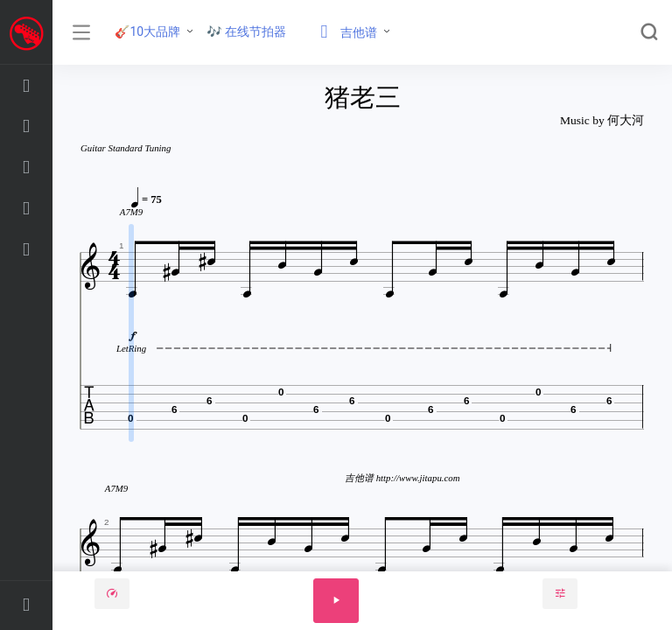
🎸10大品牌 (147, 31)
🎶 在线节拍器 (246, 31)
